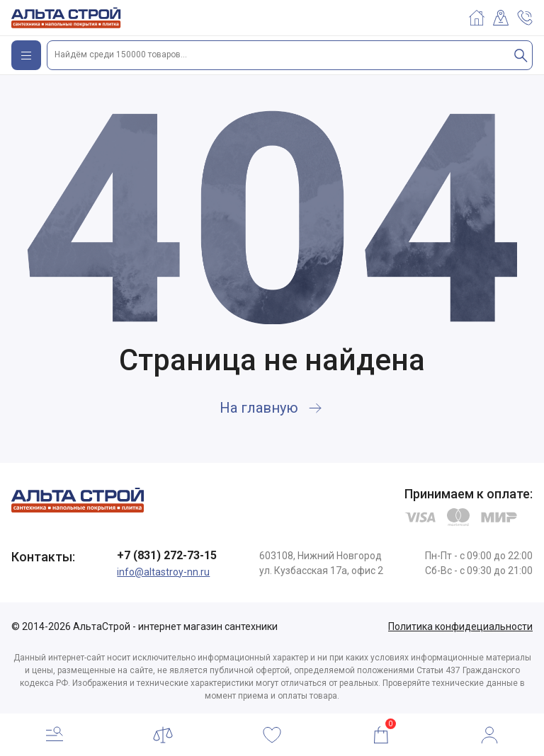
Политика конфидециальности (460, 626)
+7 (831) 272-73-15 (167, 555)
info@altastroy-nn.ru (163, 572)
